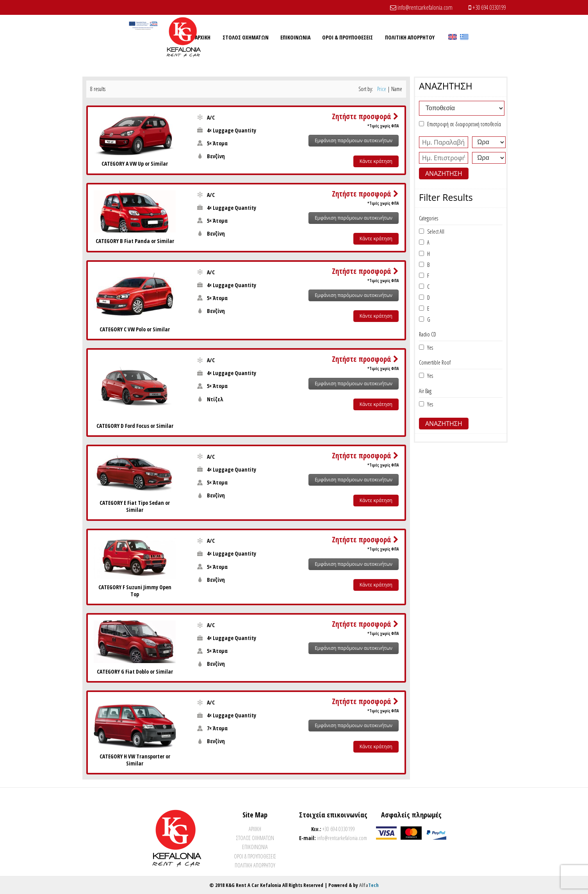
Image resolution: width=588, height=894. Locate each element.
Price (382, 89)
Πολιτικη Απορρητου (255, 865)
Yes (429, 348)
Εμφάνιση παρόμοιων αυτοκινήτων (354, 140)
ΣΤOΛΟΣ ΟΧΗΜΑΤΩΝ (255, 838)
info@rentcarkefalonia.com (421, 7)
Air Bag (425, 391)
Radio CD (428, 334)
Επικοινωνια (255, 847)
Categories (429, 218)
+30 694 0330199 (487, 7)
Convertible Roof (435, 362)
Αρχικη (255, 829)
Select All (434, 232)
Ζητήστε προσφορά (365, 116)
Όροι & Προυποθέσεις (255, 856)
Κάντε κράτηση (376, 161)
